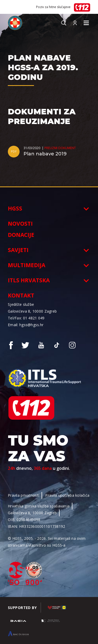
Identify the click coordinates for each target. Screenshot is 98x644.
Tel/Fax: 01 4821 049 (26, 318)
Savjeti (18, 250)
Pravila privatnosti (24, 495)
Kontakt (21, 295)
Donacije (21, 235)
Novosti (20, 224)
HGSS (15, 208)
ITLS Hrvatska (29, 280)
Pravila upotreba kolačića (67, 495)
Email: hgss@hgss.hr (26, 325)
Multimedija (27, 265)
